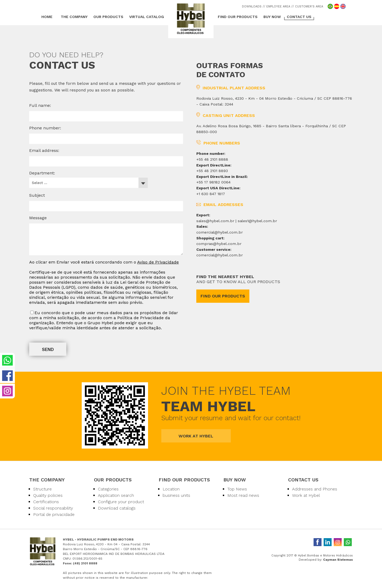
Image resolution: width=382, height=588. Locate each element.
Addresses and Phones (315, 489)
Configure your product (121, 502)
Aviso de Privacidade (158, 262)
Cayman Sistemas (338, 560)
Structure (42, 489)
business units (176, 495)
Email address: (44, 150)
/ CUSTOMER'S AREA (308, 6)
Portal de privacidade (54, 514)
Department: (42, 173)
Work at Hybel (306, 495)
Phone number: (45, 128)
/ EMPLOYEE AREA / (278, 6)
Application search (116, 495)
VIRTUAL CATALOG (147, 17)
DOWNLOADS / (253, 6)
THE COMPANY (74, 17)
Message (38, 218)
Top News (237, 489)
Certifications (46, 502)
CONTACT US (299, 17)
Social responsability (53, 508)
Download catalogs (117, 508)
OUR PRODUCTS (108, 17)
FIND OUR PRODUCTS (238, 17)
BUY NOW (272, 17)
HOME (47, 17)
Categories (108, 489)
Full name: (40, 105)
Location (171, 489)
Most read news (243, 495)
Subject (37, 195)
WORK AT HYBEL (196, 436)
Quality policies (48, 495)
